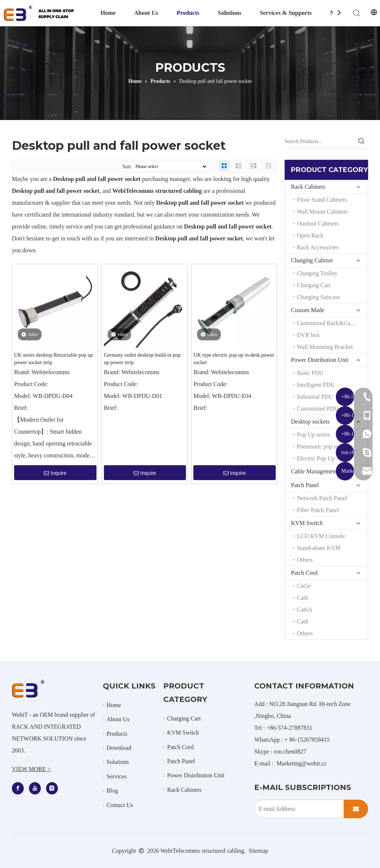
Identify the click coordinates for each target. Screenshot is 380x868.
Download (119, 748)
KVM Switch (307, 523)
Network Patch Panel (322, 498)
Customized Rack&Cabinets (331, 323)
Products (188, 13)
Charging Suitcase (319, 297)
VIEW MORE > (31, 769)
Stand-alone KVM (319, 548)
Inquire (55, 473)
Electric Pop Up (316, 458)
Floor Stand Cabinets (322, 200)
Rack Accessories (318, 247)
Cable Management (314, 471)
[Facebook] (18, 788)
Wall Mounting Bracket (325, 347)
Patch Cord (304, 573)
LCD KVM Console (321, 536)
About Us (146, 13)
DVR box (308, 335)
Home (108, 13)
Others (305, 560)
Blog (112, 791)
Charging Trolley (317, 273)
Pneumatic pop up (318, 446)
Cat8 (302, 621)
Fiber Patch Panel (318, 510)
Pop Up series (313, 435)
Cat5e (304, 586)
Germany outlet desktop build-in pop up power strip (142, 359)
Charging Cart (314, 285)
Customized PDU (318, 409)
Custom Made (308, 310)
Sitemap (258, 851)
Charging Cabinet (312, 260)
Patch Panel (305, 485)
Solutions (230, 13)
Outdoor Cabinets (318, 224)
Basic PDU (310, 373)
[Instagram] (52, 788)
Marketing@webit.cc (302, 763)
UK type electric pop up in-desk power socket (234, 359)
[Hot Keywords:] (361, 142)
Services (117, 776)
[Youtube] (35, 788)
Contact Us (120, 805)
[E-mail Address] (297, 809)
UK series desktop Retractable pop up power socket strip (53, 359)
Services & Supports (286, 13)
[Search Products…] (320, 142)
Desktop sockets (310, 422)
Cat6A (305, 610)
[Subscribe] (356, 809)
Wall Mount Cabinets (322, 212)
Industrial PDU (315, 397)
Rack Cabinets (308, 187)
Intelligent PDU (316, 385)
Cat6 (302, 598)
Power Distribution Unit (320, 360)
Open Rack (310, 235)
